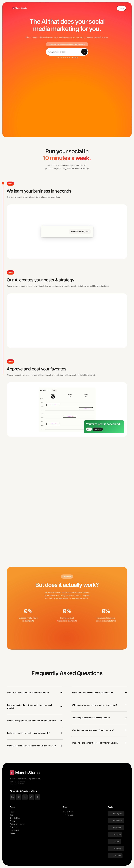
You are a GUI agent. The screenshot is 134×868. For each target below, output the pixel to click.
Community (14, 827)
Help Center (14, 830)
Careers (13, 833)
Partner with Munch (17, 824)
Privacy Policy (68, 812)
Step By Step (15, 818)
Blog (11, 815)
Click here (74, 58)
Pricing (12, 821)
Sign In (121, 8)
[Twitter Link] (116, 814)
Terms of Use (68, 815)
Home (12, 812)
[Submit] (84, 52)
